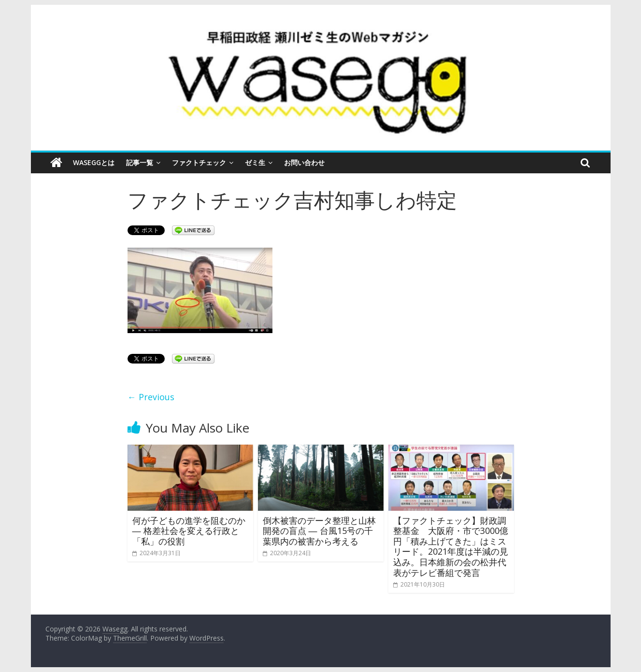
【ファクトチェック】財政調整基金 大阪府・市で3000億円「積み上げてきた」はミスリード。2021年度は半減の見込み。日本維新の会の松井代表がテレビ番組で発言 (451, 546)
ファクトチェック (199, 162)
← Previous (151, 397)
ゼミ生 (255, 162)
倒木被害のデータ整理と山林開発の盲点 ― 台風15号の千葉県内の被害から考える (319, 531)
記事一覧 (140, 162)
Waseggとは (94, 162)
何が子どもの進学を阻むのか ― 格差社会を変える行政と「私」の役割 (189, 531)
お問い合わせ (304, 162)
